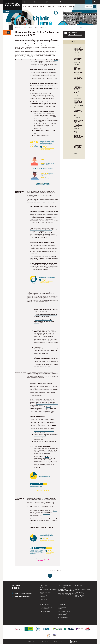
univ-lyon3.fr (75, 2)
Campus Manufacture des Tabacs (23, 593)
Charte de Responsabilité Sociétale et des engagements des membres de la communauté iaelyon (44, 83)
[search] (90, 7)
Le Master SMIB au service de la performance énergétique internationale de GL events (78, 123)
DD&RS (56, 60)
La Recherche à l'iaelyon (81, 588)
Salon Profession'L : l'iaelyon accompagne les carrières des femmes (78, 58)
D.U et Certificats (44, 599)
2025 (57, 79)
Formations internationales (46, 607)
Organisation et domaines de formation (49, 589)
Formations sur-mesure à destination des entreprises (66, 591)
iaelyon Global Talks (49, 233)
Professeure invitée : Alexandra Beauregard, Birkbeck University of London (78, 89)
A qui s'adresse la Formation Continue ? (66, 595)
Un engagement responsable (41, 28)
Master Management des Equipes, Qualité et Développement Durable (44, 215)
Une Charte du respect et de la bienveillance (42, 89)
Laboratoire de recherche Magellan (83, 589)
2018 (47, 79)
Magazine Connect (62, 614)
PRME (50, 69)
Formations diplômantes (63, 588)
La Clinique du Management (64, 613)
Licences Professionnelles (46, 592)
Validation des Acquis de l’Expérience (66, 593)
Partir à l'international (45, 610)
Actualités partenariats (63, 617)
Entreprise (72, 7)
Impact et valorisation (80, 595)
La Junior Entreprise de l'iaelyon (65, 619)
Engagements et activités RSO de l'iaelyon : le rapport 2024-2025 (78, 113)
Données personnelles (60, 642)
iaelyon (25, 28)
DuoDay (47, 457)
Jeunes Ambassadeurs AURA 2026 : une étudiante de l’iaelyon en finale (78, 70)
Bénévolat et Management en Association (47, 241)
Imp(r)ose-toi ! (38, 515)
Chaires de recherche (80, 594)
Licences (42, 591)
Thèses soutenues (79, 592)
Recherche (51, 7)
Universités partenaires (45, 609)
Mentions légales (46, 642)
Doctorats (42, 598)
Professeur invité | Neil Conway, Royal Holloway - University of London (78, 148)
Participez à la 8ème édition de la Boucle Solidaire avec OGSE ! (78, 79)
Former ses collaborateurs (63, 610)
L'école (31, 28)
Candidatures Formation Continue (65, 596)
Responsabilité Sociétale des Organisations (41, 230)
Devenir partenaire (62, 607)
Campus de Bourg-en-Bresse (22, 597)
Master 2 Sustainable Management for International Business (44, 217)
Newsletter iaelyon (33, 642)
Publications (78, 591)
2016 (43, 79)
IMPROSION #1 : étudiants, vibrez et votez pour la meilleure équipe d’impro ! (78, 101)
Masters (42, 594)
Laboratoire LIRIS (79, 597)
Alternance (42, 597)
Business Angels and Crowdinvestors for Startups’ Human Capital (44, 309)
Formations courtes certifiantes (65, 589)
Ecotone (45, 385)
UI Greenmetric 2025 (41, 66)
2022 (54, 79)
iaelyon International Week (46, 613)
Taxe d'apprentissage (62, 616)
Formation (27, 7)
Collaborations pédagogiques (64, 612)
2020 (50, 79)
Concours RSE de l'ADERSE (51, 520)
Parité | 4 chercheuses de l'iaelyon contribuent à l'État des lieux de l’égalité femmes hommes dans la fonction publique (78, 136)
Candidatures (43, 588)
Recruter (60, 609)
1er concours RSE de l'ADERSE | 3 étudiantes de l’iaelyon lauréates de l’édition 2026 (78, 48)
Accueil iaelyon (18, 28)
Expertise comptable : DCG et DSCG (48, 595)
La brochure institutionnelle (75, 35)
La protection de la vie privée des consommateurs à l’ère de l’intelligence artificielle (44, 321)
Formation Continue (39, 7)
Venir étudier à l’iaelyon (45, 612)
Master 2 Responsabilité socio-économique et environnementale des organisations (42, 220)
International (62, 7)
